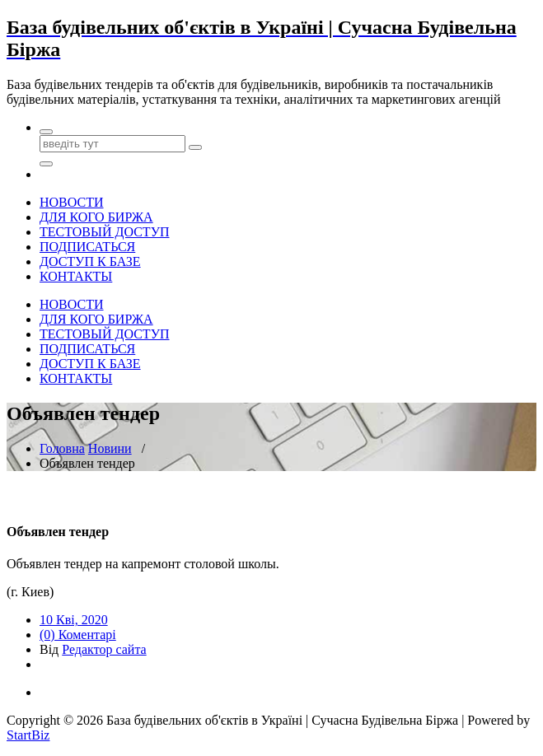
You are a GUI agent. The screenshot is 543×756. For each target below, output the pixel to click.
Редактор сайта (104, 649)
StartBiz (28, 735)
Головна (62, 448)
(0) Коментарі (78, 635)
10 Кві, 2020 (74, 620)
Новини (110, 448)
